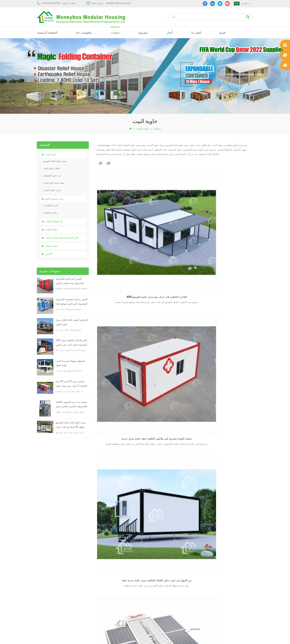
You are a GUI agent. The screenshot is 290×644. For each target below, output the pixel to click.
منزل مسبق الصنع (54, 199)
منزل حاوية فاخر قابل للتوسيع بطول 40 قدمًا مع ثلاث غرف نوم (71, 425)
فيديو (222, 33)
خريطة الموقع (43, 590)
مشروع (143, 33)
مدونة (39, 583)
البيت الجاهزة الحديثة (153, 563)
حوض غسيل (51, 246)
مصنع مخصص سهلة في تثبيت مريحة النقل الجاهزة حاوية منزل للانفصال (230, 294)
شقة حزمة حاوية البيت (52, 183)
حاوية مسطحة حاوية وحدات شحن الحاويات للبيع (230, 433)
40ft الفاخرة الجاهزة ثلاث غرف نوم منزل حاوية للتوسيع (122, 224)
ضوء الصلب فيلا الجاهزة (154, 596)
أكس (39, 596)
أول (123, 459)
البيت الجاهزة (149, 550)
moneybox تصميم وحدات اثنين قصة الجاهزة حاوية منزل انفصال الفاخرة (176, 363)
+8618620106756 (52, 3)
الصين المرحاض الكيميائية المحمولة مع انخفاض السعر (70, 281)
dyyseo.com (202, 638)
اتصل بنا (196, 33)
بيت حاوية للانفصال (51, 176)
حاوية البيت (142, 129)
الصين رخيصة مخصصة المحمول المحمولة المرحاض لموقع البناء (72, 302)
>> (216, 459)
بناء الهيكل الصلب (54, 221)
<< (132, 459)
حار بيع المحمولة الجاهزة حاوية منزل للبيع (122, 433)
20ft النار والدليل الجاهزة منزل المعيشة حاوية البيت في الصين (71, 343)
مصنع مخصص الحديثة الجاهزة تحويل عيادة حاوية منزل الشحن (122, 294)
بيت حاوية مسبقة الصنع (154, 570)
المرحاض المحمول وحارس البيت (62, 238)
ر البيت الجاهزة (49, 213)
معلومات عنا (84, 33)
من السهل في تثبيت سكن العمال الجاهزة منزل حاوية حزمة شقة (230, 224)
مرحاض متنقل (149, 556)
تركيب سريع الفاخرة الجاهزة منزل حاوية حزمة (230, 363)
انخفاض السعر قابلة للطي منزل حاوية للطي (72, 322)
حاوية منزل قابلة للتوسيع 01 (156, 610)
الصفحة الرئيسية (47, 33)
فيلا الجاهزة (51, 230)
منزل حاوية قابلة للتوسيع (54, 161)
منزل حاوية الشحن (51, 190)
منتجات (115, 33)
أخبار (170, 33)
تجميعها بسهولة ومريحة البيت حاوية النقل (70, 363)
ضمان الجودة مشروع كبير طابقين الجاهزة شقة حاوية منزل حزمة (176, 224)
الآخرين (49, 254)
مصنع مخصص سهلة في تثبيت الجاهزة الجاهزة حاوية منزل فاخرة (176, 294)
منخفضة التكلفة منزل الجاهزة (157, 576)
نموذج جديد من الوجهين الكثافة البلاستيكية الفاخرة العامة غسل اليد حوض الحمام (71, 405)
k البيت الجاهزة (49, 206)
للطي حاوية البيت (50, 169)
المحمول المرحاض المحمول (156, 583)
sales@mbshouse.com (118, 3)
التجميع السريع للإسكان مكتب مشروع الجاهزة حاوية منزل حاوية (122, 363)
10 (208, 459)
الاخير (226, 459)
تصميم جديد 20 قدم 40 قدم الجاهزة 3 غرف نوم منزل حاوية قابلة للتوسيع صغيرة (71, 384)
